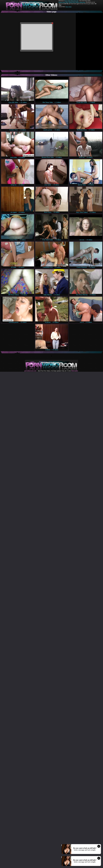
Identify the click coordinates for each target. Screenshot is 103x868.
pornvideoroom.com (30, 371)
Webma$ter (75, 371)
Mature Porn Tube (63, 2)
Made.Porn (82, 2)
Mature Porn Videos (74, 2)
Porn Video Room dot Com (72, 1)
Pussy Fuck (68, 7)
